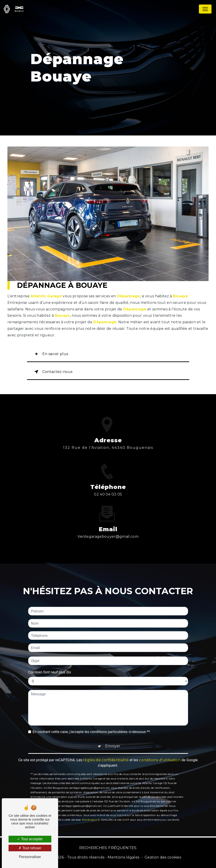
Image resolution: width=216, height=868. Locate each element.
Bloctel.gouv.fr (91, 807)
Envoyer (113, 734)
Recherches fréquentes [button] (108, 848)
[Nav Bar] (205, 9)
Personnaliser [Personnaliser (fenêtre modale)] (30, 857)
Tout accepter (30, 839)
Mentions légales (123, 857)
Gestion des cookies (163, 857)
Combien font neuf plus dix (50, 660)
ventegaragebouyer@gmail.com (108, 524)
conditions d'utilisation (160, 748)
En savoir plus (50, 354)
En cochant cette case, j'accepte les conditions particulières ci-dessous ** (91, 720)
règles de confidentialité (106, 748)
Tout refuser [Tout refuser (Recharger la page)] (30, 848)
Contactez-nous (52, 372)
